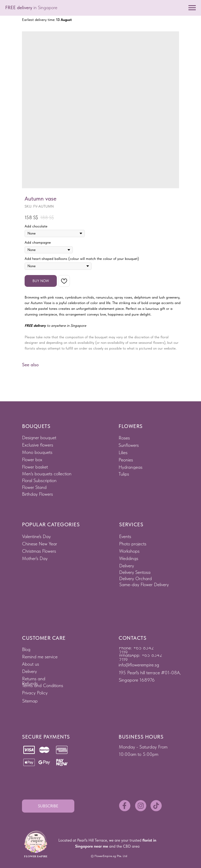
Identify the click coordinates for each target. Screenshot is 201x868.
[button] (48, 806)
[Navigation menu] (192, 8)
